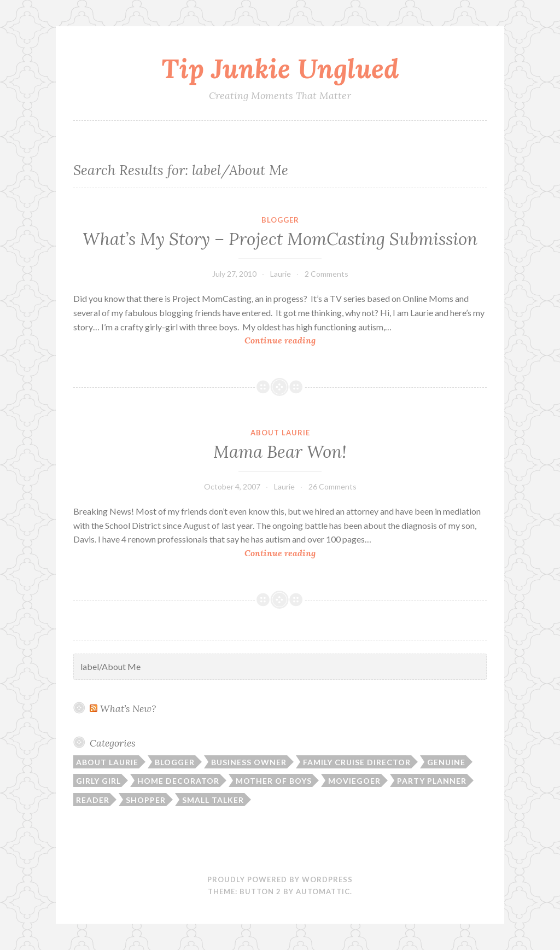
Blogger (280, 220)
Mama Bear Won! (280, 452)
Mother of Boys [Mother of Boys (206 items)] (274, 781)
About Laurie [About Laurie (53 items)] (107, 762)
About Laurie (280, 433)
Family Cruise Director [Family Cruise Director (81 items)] (357, 762)
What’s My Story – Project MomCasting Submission (280, 239)
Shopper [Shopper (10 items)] (146, 800)
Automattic (323, 891)
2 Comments (326, 274)
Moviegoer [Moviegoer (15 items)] (354, 781)
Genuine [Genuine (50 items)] (446, 762)
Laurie (281, 274)
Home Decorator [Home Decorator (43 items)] (178, 781)
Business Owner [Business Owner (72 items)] (249, 762)
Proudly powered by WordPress (280, 879)
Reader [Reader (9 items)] (93, 800)
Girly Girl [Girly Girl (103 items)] (98, 781)
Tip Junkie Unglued (280, 68)
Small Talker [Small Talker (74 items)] (213, 800)
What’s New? (128, 709)
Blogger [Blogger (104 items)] (175, 762)
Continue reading (306, 341)
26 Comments (332, 486)
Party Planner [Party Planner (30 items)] (432, 781)
